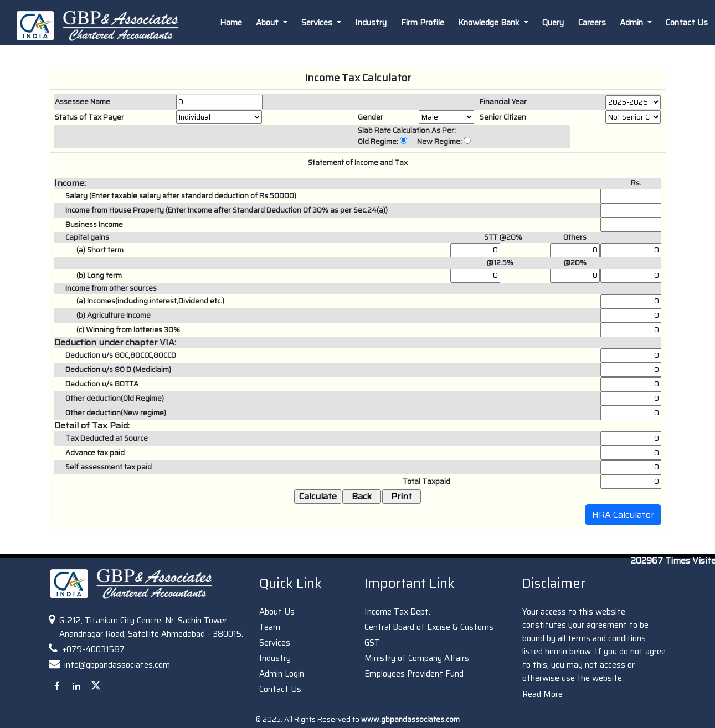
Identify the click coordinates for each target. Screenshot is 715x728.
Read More (542, 694)
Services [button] (318, 23)
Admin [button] (632, 23)
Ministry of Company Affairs (417, 658)
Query (553, 23)
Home (231, 23)
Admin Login (282, 674)
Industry (371, 23)
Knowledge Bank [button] (490, 23)
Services (275, 643)
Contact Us (280, 689)
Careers (592, 23)
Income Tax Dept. (397, 612)
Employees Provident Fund (414, 674)
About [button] (268, 23)
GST (372, 643)
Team (270, 627)
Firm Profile (423, 23)
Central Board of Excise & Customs (429, 627)
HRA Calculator (623, 515)
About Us (277, 612)
